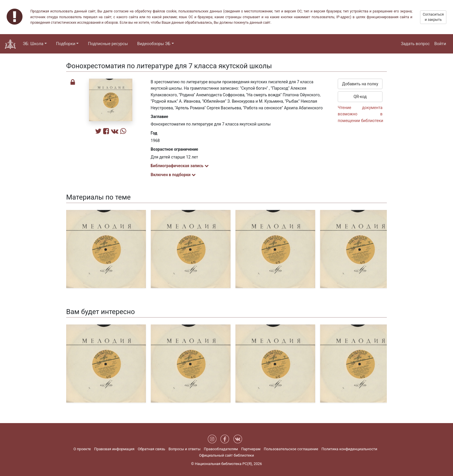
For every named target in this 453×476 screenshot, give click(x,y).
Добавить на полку (360, 84)
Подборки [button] (66, 44)
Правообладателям (221, 449)
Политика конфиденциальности (349, 449)
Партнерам (251, 449)
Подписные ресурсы (108, 44)
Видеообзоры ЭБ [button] (154, 44)
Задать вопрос (415, 44)
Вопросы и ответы (184, 449)
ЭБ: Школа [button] (33, 44)
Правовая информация (114, 449)
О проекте (82, 449)
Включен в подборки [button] (173, 175)
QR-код (360, 97)
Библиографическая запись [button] (180, 166)
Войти (440, 44)
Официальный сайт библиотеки (226, 455)
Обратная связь (152, 449)
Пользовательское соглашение (291, 449)
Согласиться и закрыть (433, 17)
